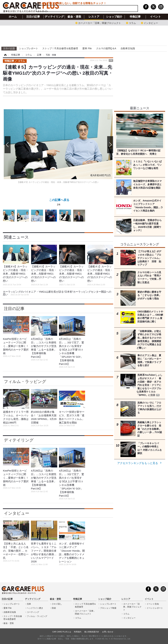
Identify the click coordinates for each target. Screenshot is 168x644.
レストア (94, 17)
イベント (155, 17)
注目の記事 (33, 17)
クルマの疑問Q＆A (106, 48)
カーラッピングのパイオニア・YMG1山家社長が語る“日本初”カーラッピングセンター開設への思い (57, 293)
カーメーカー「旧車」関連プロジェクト (100, 23)
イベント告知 (153, 604)
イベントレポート (155, 608)
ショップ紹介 (114, 17)
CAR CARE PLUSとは (62, 632)
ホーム (13, 17)
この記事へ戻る (59, 203)
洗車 (29, 604)
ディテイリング (54, 17)
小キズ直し (57, 604)
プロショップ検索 (108, 608)
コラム (132, 23)
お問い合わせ (108, 632)
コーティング (33, 612)
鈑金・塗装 (74, 17)
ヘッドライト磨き (35, 608)
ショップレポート (29, 48)
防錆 (54, 608)
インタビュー (151, 23)
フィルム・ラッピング (25, 381)
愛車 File (87, 48)
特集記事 (135, 17)
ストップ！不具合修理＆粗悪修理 (60, 48)
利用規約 (78, 632)
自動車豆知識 (128, 48)
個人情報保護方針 (92, 632)
